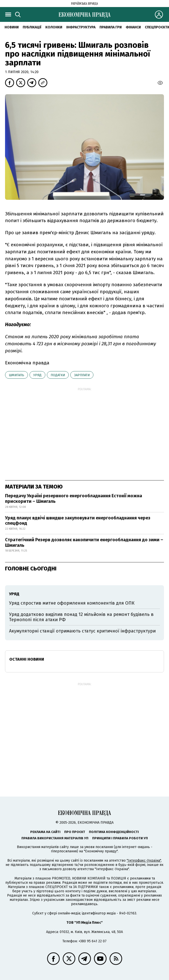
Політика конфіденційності (114, 832)
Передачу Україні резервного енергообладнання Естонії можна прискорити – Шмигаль (74, 499)
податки (58, 375)
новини (12, 27)
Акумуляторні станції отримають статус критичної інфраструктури (82, 631)
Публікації (32, 27)
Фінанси (133, 27)
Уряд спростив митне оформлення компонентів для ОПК (72, 603)
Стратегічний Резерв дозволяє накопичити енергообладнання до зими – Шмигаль (84, 543)
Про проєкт (75, 832)
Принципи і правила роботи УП (120, 838)
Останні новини (27, 659)
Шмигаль (16, 375)
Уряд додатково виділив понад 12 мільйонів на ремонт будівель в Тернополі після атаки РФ (81, 617)
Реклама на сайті (45, 832)
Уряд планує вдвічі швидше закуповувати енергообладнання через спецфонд (78, 521)
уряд (37, 375)
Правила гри (111, 27)
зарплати (82, 375)
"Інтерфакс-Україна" (144, 861)
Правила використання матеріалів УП (55, 838)
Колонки (54, 27)
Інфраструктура (81, 27)
